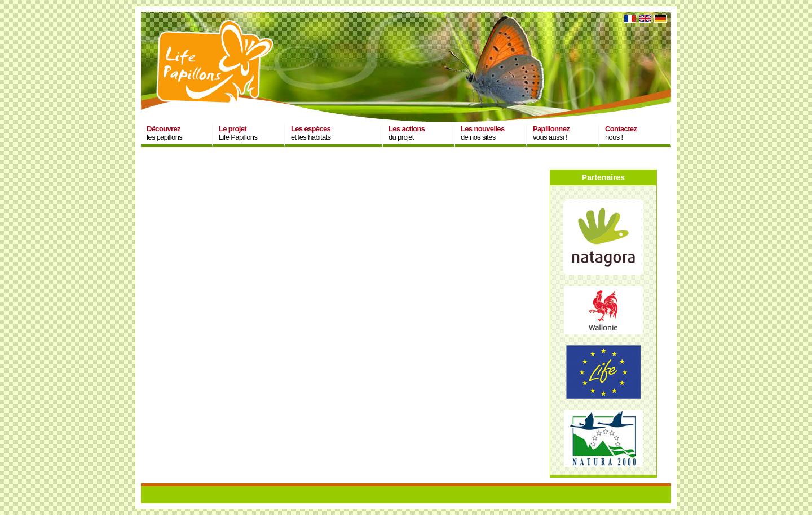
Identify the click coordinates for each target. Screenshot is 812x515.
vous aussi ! (551, 133)
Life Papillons (238, 133)
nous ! (621, 133)
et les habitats (311, 133)
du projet (407, 133)
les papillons (164, 133)
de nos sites (483, 133)
